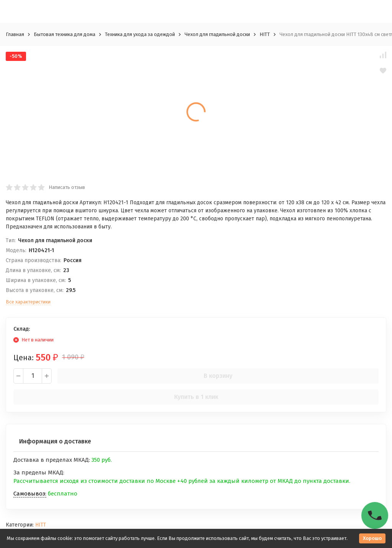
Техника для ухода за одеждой (140, 34)
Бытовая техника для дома (65, 34)
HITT (265, 34)
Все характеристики (28, 302)
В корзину (218, 376)
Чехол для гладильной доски (217, 34)
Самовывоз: (30, 494)
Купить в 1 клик (196, 397)
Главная (15, 34)
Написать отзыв (67, 187)
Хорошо (372, 538)
